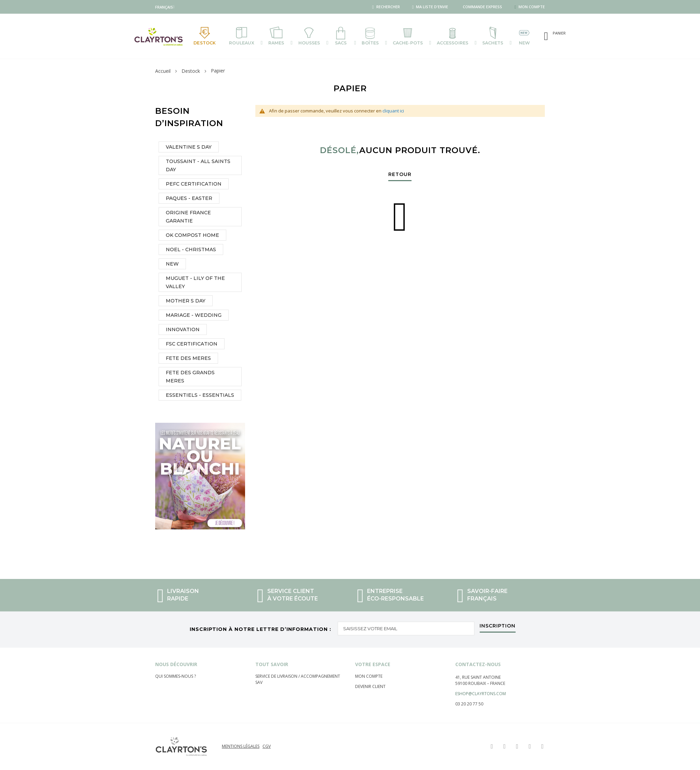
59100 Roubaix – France (480, 683)
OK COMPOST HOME (192, 236)
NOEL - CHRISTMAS (191, 251)
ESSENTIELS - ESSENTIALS (200, 396)
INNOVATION (183, 330)
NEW (172, 265)
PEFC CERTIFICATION (194, 185)
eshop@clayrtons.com (481, 694)
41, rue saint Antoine (478, 677)
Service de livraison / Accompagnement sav (298, 679)
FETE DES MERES (188, 359)
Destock (191, 72)
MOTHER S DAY (186, 302)
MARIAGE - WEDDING (194, 316)
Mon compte (369, 676)
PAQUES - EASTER (189, 199)
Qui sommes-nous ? (176, 676)
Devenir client (370, 686)
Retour (400, 176)
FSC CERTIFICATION (192, 345)
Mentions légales (241, 746)
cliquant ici (393, 112)
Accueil (163, 72)
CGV (267, 746)
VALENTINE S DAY (189, 148)
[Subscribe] (497, 627)
